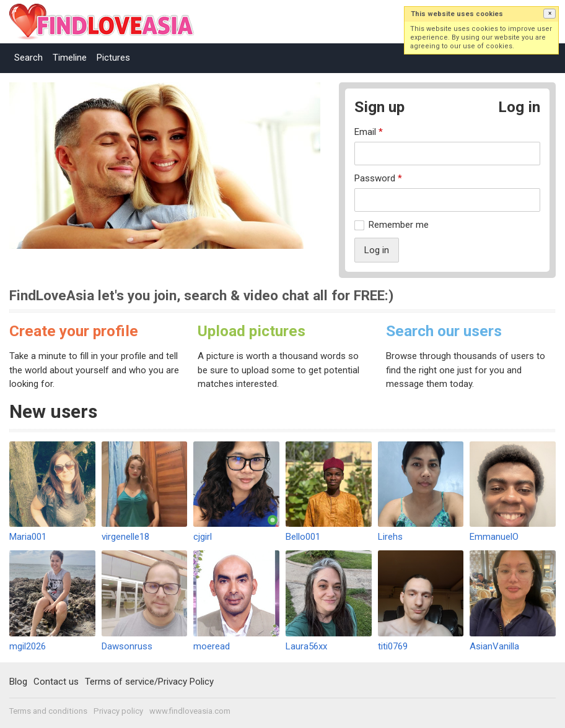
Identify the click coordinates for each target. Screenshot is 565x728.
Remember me (399, 225)
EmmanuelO (494, 537)
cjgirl (203, 537)
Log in (519, 107)
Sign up (379, 107)
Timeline (70, 58)
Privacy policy (118, 711)
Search (28, 58)
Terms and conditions (48, 711)
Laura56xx (306, 646)
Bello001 (303, 537)
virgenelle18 (125, 537)
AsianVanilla (494, 646)
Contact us (56, 682)
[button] (550, 14)
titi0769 (393, 646)
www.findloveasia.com (190, 711)
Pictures (113, 58)
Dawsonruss (127, 646)
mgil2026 (28, 646)
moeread (212, 646)
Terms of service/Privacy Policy (149, 682)
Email (369, 132)
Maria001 (28, 537)
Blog (18, 682)
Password (378, 178)
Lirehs (390, 537)
